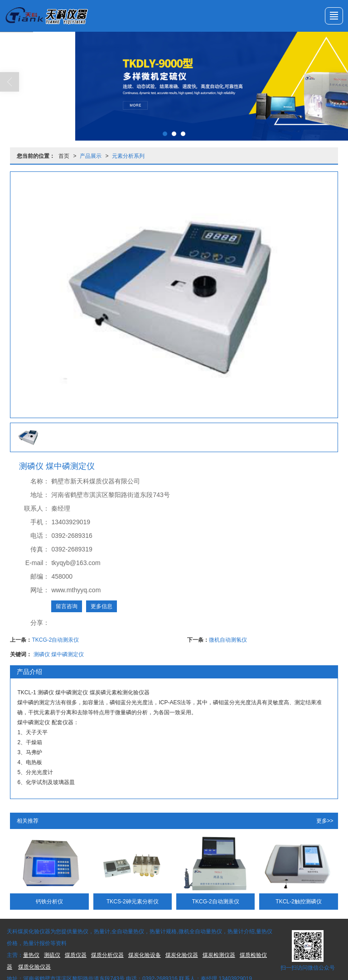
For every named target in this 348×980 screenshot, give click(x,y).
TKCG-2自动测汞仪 (55, 640)
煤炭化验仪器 (182, 955)
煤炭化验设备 (145, 955)
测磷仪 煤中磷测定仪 (59, 654)
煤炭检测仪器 (219, 955)
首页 (64, 156)
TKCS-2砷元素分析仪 (133, 902)
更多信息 (101, 606)
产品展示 (91, 156)
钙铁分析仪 (49, 902)
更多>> (325, 821)
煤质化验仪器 (34, 967)
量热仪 (31, 955)
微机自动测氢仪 (228, 640)
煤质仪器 (76, 955)
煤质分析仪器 (107, 955)
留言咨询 (67, 606)
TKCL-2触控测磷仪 (298, 902)
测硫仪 (52, 955)
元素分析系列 (128, 156)
